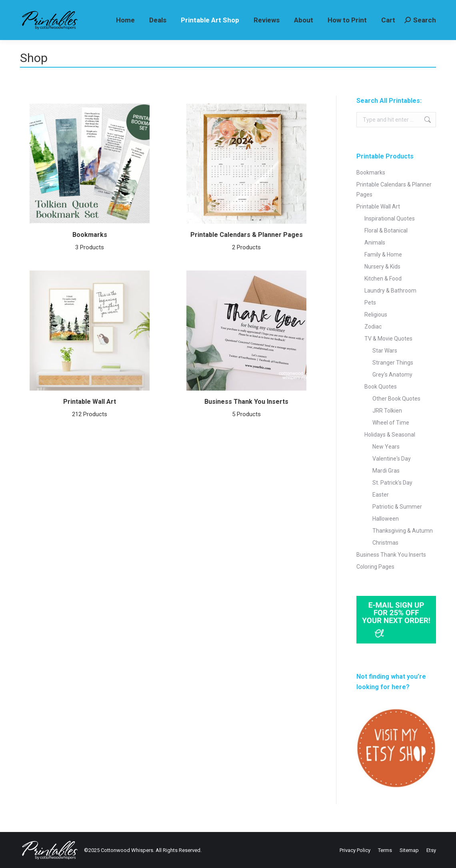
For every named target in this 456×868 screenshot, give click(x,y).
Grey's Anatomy (392, 375)
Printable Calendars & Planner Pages (246, 242)
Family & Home (383, 255)
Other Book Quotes (396, 399)
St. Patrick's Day (392, 483)
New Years (386, 447)
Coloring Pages (375, 567)
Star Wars (385, 351)
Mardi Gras (386, 471)
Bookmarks (90, 242)
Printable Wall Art (90, 409)
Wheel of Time (391, 423)
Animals (375, 243)
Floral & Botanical (386, 231)
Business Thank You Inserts (246, 409)
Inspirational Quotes (390, 219)
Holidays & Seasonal (390, 435)
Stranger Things (393, 363)
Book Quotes (381, 387)
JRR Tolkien (387, 411)
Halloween (386, 519)
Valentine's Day (392, 459)
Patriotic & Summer (397, 507)
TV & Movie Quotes (388, 339)
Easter (381, 495)
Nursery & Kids (382, 267)
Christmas (385, 543)
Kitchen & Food (383, 279)
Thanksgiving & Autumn (403, 531)
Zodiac (373, 327)
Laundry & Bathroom (390, 291)
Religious (376, 315)
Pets (370, 303)
